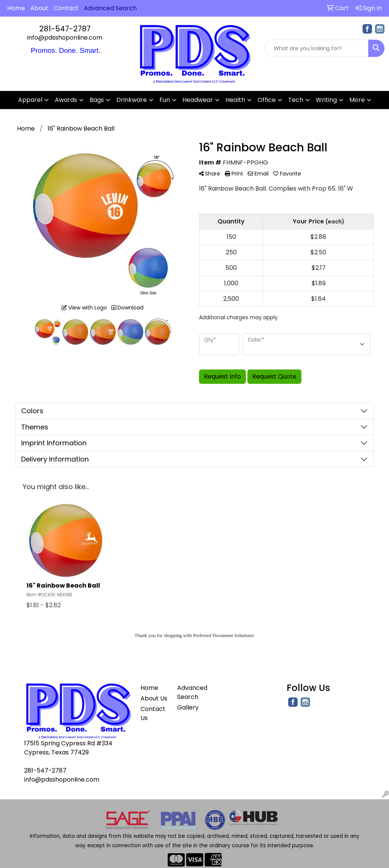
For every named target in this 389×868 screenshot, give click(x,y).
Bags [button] (97, 100)
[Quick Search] (316, 48)
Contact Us (153, 713)
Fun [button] (165, 100)
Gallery (188, 707)
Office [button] (267, 100)
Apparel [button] (30, 100)
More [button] (357, 100)
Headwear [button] (198, 100)
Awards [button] (66, 100)
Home (16, 8)
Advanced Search (191, 692)
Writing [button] (326, 100)
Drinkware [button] (132, 100)
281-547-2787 (65, 29)
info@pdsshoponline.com (65, 38)
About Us (154, 698)
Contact (66, 8)
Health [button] (235, 100)
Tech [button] (296, 100)
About (39, 8)
